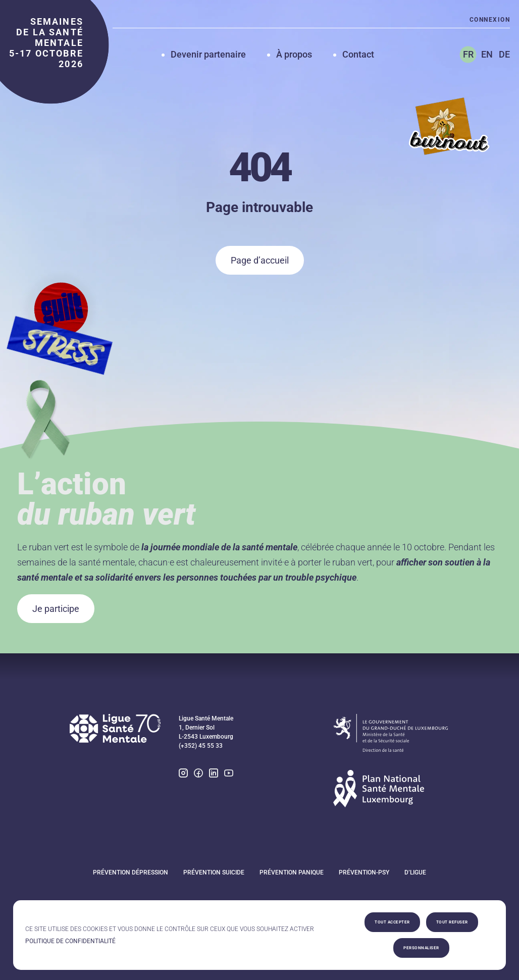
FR (468, 54)
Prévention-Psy (364, 872)
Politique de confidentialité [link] (70, 941)
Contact (358, 54)
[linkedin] (214, 774)
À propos (294, 54)
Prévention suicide (214, 872)
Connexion (490, 20)
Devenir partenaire (208, 54)
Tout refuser (452, 922)
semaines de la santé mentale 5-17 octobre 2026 (46, 43)
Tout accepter (392, 922)
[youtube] (229, 774)
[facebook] (198, 774)
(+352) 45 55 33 (201, 746)
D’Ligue (415, 872)
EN (487, 54)
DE (504, 54)
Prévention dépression (131, 872)
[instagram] (183, 774)
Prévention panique (292, 872)
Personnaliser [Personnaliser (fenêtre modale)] (421, 948)
